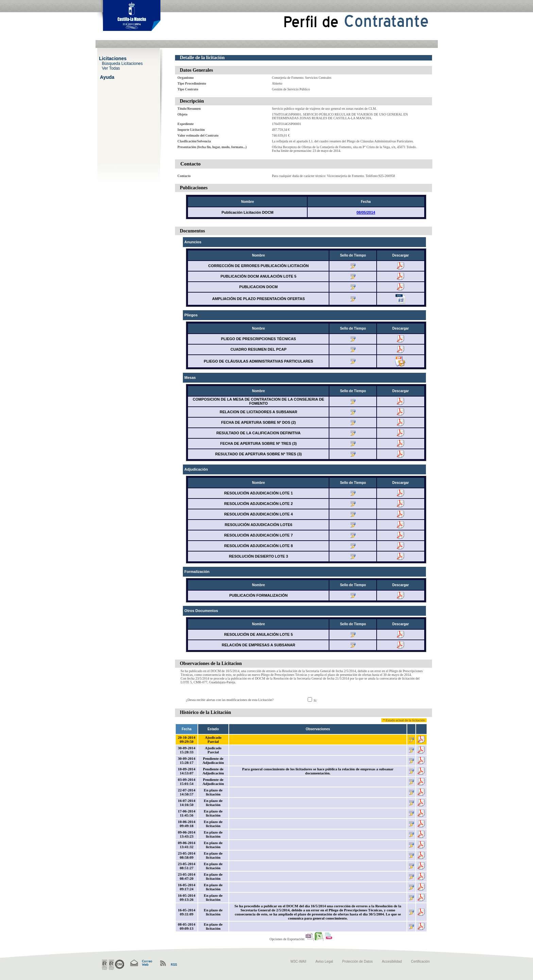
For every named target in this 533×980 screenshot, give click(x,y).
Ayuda (107, 77)
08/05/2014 (366, 212)
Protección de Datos (358, 961)
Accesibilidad (392, 961)
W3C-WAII (298, 961)
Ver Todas (111, 68)
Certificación (420, 961)
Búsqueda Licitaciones (122, 63)
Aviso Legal (324, 961)
